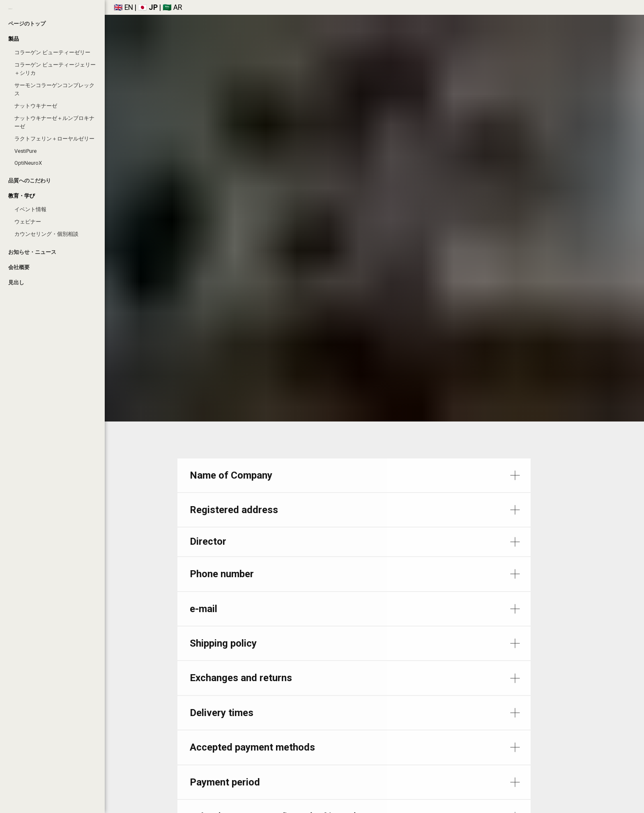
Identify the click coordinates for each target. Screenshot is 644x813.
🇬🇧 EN (123, 7)
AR (178, 7)
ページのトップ (27, 24)
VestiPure (25, 151)
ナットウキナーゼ (36, 106)
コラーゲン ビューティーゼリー (52, 52)
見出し (16, 282)
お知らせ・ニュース (32, 252)
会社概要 (19, 267)
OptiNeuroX (28, 163)
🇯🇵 (142, 7)
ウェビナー (28, 222)
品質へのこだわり (30, 181)
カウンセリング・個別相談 (46, 234)
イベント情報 (30, 209)
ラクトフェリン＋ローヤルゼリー (54, 139)
